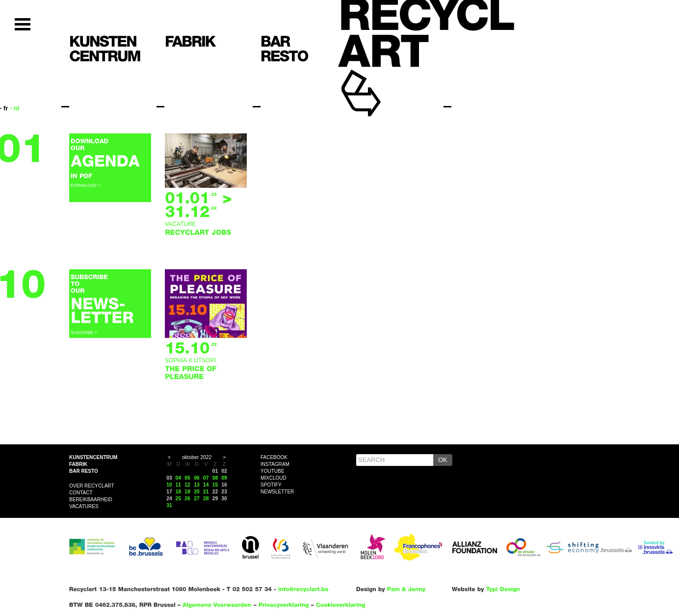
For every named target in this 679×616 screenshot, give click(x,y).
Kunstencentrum (93, 457)
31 (169, 505)
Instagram (275, 464)
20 (197, 492)
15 (215, 485)
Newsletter (277, 492)
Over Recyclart (92, 486)
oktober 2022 (197, 457)
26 (187, 499)
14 (206, 485)
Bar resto (84, 471)
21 (206, 492)
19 (187, 492)
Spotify (271, 485)
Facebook (274, 457)
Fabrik (78, 464)
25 (179, 499)
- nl (15, 108)
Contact (81, 493)
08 (215, 478)
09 (224, 478)
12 (187, 485)
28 (206, 499)
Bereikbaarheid (91, 500)
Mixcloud (274, 478)
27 (197, 499)
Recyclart (383, 78)
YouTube (272, 471)
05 (187, 478)
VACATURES (84, 506)
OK (443, 460)
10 (169, 485)
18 (179, 492)
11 (179, 485)
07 (206, 478)
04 (179, 478)
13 (197, 485)
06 (197, 478)
